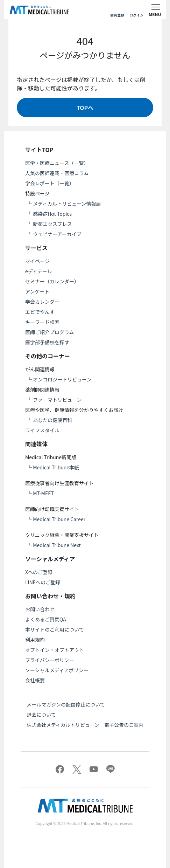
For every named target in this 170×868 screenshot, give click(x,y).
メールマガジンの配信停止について (66, 704)
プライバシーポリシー (50, 660)
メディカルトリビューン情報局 (67, 204)
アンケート (37, 291)
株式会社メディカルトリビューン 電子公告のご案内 (85, 725)
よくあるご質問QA (46, 619)
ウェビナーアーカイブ (57, 234)
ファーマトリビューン (57, 400)
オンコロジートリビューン (62, 379)
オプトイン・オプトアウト (55, 650)
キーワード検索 (42, 322)
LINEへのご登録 (43, 582)
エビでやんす (40, 312)
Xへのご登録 (39, 572)
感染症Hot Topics (52, 214)
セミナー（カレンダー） (52, 281)
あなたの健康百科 (52, 420)
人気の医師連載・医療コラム (57, 173)
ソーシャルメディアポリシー (57, 670)
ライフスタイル (42, 430)
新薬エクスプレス (52, 224)
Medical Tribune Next (57, 545)
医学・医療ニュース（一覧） (57, 163)
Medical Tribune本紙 (56, 467)
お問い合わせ (40, 609)
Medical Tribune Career (59, 519)
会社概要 (35, 680)
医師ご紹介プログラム (50, 332)
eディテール (39, 271)
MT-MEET (43, 493)
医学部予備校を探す (47, 342)
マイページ (37, 261)
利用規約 (35, 640)
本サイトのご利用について (55, 629)
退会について (41, 715)
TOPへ (85, 108)
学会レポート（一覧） (50, 183)
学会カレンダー (42, 302)
